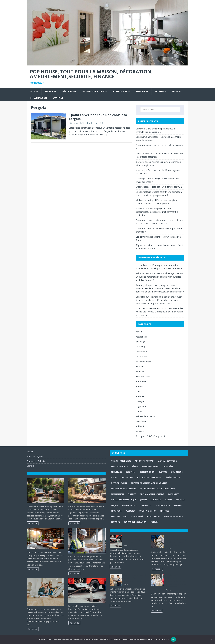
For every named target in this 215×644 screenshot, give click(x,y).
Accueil (34, 91)
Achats (139, 332)
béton (135, 466)
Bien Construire (119, 466)
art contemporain (145, 461)
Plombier (130, 511)
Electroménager (143, 362)
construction (147, 472)
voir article (115, 567)
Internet (140, 387)
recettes (165, 511)
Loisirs (139, 411)
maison (169, 500)
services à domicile (173, 516)
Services (177, 91)
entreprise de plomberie (123, 489)
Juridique (140, 396)
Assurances (141, 337)
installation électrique (124, 500)
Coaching (140, 347)
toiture (155, 522)
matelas (181, 500)
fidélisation (117, 494)
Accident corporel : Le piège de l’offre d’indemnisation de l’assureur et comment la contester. (157, 212)
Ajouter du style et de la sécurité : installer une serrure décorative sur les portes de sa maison (159, 300)
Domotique (177, 472)
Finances (140, 371)
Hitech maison (38, 98)
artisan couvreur (167, 461)
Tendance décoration (135, 522)
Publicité (140, 426)
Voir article (33, 523)
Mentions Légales (35, 456)
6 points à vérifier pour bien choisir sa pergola (98, 117)
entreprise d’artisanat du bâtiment (158, 489)
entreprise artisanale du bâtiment (149, 483)
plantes (178, 505)
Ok (173, 639)
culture (163, 472)
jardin (144, 500)
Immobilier (142, 91)
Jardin (138, 391)
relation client (119, 516)
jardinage (156, 500)
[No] (211, 639)
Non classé (141, 421)
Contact (58, 98)
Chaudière (168, 466)
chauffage (116, 472)
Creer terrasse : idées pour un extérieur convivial (159, 187)
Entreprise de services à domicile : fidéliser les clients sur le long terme (135, 578)
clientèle (131, 472)
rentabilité (137, 516)
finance (132, 494)
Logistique (141, 406)
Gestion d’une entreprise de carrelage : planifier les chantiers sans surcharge (177, 541)
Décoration (69, 91)
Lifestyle (140, 401)
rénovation (153, 516)
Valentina (93, 123)
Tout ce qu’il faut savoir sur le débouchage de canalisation (135, 539)
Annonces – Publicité (36, 461)
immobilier (174, 494)
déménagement (172, 478)
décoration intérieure (149, 478)
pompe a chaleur (148, 511)
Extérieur (160, 91)
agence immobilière (121, 461)
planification (163, 505)
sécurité (115, 522)
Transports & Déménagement (150, 436)
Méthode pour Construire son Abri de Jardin (157, 273)
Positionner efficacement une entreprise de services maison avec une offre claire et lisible (176, 581)
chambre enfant (150, 466)
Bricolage (50, 91)
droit (114, 478)
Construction (122, 91)
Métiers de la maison (95, 91)
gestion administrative (152, 494)
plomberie (116, 511)
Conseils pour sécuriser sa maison (165, 268)
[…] (105, 134)
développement (119, 483)
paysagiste (146, 505)
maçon (115, 505)
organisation (129, 505)
